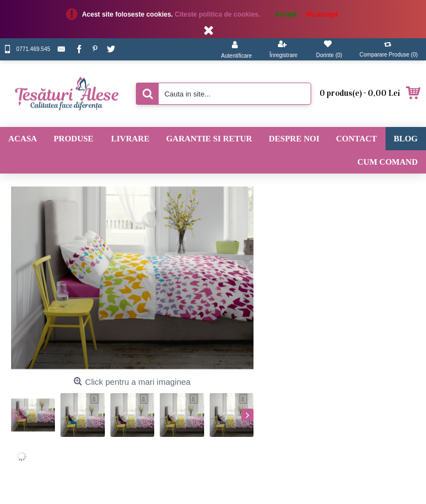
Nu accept (322, 14)
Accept (286, 14)
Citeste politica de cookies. (218, 14)
